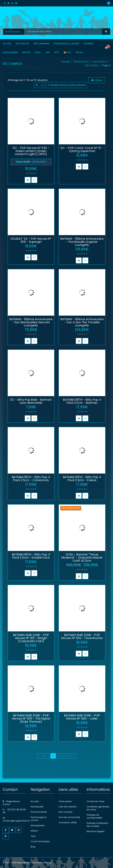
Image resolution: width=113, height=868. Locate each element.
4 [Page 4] (67, 756)
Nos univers (99, 62)
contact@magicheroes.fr (16, 821)
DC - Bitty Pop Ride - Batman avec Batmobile (31, 401)
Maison (35, 831)
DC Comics (92, 65)
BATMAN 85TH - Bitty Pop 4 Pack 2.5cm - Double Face (31, 556)
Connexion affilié (68, 823)
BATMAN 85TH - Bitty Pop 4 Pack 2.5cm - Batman (82, 401)
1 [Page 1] (46, 756)
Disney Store (81, 62)
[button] (28, 180)
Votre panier (65, 801)
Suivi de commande (69, 817)
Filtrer (99, 80)
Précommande (39, 812)
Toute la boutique (40, 841)
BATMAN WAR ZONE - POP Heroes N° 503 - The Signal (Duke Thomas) (31, 719)
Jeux (33, 836)
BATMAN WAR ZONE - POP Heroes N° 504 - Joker (82, 717)
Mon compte (66, 812)
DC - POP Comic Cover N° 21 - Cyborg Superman (82, 149)
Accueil (65, 62)
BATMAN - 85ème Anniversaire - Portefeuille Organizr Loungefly (82, 242)
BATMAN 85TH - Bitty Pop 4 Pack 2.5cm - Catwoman (31, 479)
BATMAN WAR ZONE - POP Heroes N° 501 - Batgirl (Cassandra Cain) (31, 638)
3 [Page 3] (60, 756)
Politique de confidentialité (94, 816)
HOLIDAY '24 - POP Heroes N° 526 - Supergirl (31, 240)
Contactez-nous (96, 801)
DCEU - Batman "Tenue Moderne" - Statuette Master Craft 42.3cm (82, 558)
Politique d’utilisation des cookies (98, 825)
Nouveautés (37, 807)
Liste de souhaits (68, 807)
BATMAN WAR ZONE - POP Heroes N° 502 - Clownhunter (82, 637)
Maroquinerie (38, 825)
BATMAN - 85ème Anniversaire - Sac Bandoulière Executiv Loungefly (31, 322)
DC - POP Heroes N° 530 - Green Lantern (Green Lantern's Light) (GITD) (31, 151)
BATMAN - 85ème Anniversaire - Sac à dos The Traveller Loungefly (82, 322)
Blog (33, 847)
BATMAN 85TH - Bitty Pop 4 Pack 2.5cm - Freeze (82, 479)
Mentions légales (96, 831)
